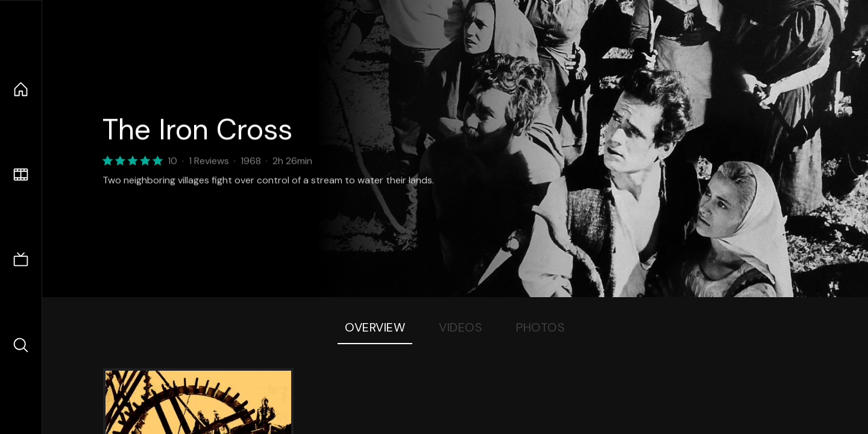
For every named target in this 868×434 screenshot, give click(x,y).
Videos (461, 327)
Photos (540, 327)
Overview (375, 327)
